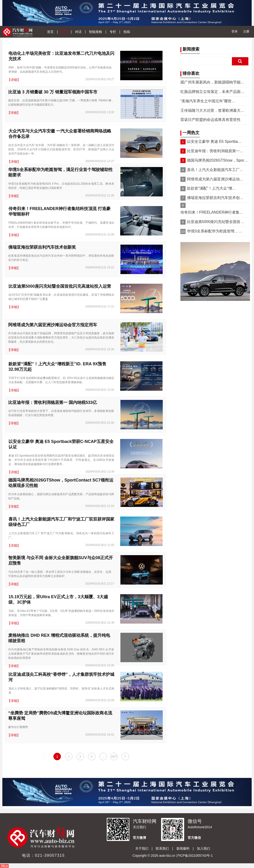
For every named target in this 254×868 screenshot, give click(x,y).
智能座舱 (95, 32)
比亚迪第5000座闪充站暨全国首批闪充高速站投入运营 (60, 286)
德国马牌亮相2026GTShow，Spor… (218, 160)
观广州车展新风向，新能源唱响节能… (212, 82)
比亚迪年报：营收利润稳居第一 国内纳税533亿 (53, 402)
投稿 (127, 32)
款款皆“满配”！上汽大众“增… (211, 188)
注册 (246, 31)
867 (114, 756)
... (103, 756)
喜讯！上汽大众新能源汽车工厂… (215, 170)
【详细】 (14, 80)
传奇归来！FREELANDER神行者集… (212, 212)
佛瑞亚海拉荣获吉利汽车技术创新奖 (42, 247)
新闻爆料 (183, 848)
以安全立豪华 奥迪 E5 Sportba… (214, 141)
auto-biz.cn (167, 856)
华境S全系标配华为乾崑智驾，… (215, 231)
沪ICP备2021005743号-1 (194, 856)
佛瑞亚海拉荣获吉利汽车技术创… (215, 198)
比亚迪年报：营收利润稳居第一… (215, 151)
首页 (50, 32)
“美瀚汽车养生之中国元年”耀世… (208, 101)
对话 (78, 32)
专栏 (113, 32)
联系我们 (162, 848)
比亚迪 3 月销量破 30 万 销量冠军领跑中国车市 (53, 92)
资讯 (64, 32)
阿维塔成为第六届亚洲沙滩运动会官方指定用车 (53, 325)
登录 (234, 31)
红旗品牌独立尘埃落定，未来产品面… (212, 92)
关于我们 (142, 848)
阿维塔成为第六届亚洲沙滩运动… (215, 179)
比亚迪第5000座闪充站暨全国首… (216, 222)
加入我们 (203, 848)
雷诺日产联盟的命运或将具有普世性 (210, 120)
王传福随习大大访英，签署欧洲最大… (212, 110)
